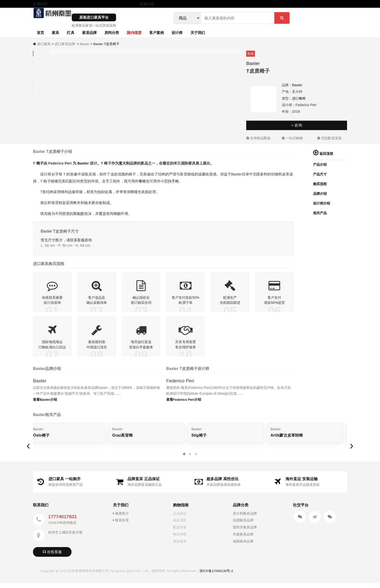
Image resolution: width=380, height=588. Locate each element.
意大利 (124, 163)
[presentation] (28, 450)
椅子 (40, 163)
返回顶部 (323, 154)
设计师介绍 (322, 203)
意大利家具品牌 (245, 518)
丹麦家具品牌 (243, 539)
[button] (184, 459)
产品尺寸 (320, 174)
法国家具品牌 (243, 525)
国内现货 (134, 33)
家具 (55, 33)
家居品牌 (89, 33)
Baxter (85, 44)
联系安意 (121, 525)
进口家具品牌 (65, 44)
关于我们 (198, 33)
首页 (40, 33)
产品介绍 (320, 165)
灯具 (71, 33)
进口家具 (44, 44)
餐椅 (142, 181)
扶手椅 (173, 181)
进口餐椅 (299, 98)
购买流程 (320, 184)
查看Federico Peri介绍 (184, 404)
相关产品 (320, 213)
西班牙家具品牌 (245, 532)
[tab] (33, 54)
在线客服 (52, 557)
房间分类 (112, 33)
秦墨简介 (121, 518)
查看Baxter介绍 (45, 404)
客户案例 (157, 33)
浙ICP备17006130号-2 (216, 576)
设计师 (177, 33)
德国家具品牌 (243, 546)
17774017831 (63, 521)
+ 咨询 (297, 125)
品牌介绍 (320, 194)
